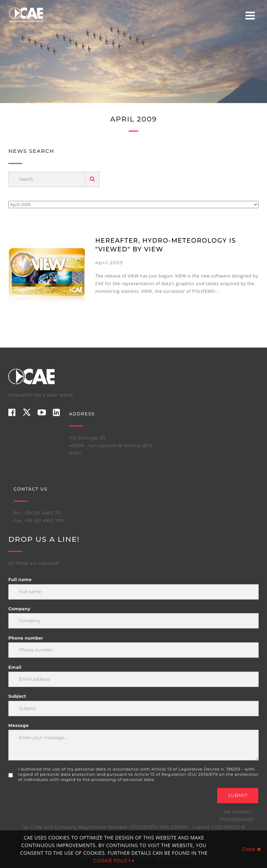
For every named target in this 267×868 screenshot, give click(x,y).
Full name (20, 580)
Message (19, 725)
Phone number (26, 638)
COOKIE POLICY (114, 861)
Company (19, 609)
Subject (17, 696)
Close (252, 849)
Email (15, 667)
